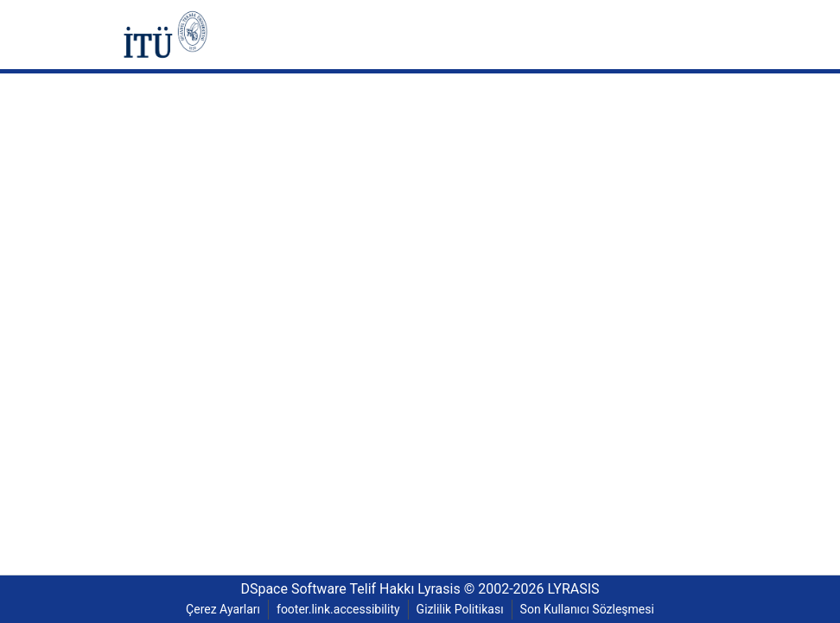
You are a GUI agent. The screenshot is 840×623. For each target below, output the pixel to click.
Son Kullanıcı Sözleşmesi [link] (593, 610)
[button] (165, 35)
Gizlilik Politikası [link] (462, 610)
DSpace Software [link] (286, 589)
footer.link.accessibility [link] (338, 610)
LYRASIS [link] (581, 589)
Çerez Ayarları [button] (217, 610)
